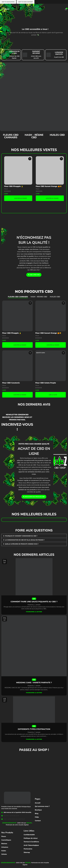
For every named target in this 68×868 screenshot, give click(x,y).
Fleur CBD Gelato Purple (46, 383)
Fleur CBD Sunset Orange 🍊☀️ (49, 186)
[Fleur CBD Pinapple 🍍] (18, 170)
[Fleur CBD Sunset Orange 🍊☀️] (50, 170)
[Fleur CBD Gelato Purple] (51, 366)
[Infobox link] (11, 55)
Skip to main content (26, 2)
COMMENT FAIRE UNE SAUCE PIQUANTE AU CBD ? (34, 602)
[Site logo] (34, 9)
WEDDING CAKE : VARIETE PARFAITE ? (34, 683)
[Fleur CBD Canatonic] (17, 366)
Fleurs (6, 189)
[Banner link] (34, 97)
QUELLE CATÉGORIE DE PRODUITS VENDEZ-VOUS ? (22, 544)
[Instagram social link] (35, 856)
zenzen (38, 605)
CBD (34, 599)
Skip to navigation (8, 2)
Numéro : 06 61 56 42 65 (11, 816)
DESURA (29, 823)
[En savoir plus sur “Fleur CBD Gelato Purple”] (51, 395)
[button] (18, 198)
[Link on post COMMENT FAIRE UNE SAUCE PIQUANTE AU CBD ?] (34, 577)
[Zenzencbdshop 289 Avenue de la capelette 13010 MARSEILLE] (34, 767)
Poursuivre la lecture (34, 612)
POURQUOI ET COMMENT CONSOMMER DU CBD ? (21, 536)
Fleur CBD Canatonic (11, 383)
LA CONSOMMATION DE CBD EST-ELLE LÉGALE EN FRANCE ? (25, 540)
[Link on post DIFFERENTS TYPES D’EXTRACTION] (34, 710)
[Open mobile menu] (5, 9)
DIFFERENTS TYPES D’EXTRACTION (34, 729)
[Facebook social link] (33, 856)
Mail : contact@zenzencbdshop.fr (14, 819)
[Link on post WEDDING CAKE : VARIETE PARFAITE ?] (34, 646)
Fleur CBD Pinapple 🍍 (14, 186)
